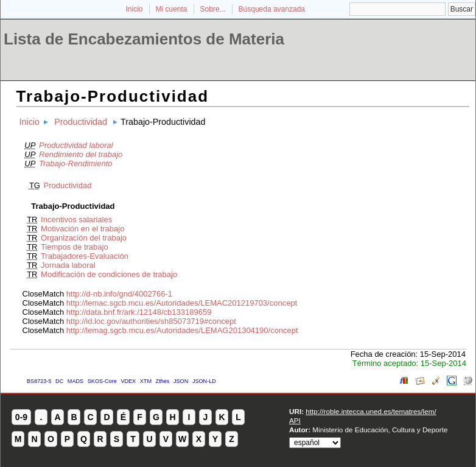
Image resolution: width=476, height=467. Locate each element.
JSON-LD (204, 381)
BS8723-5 (39, 381)
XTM (146, 381)
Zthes (163, 381)
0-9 (21, 417)
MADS (75, 381)
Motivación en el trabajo (82, 229)
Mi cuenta (172, 9)
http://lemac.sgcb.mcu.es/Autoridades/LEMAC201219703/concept (182, 303)
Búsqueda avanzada (272, 9)
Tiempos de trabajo (75, 247)
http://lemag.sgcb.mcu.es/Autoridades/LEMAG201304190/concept (182, 330)
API (295, 420)
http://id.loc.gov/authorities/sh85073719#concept (151, 321)
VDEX (128, 381)
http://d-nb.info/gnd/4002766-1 (119, 294)
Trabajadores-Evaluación (85, 256)
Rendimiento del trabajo (81, 154)
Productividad (81, 122)
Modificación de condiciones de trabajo (109, 274)
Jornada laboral (68, 265)
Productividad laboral (76, 145)
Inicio (134, 9)
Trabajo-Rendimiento (75, 163)
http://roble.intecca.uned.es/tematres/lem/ (371, 411)
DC (59, 381)
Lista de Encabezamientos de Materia (144, 39)
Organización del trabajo (84, 238)
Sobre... (213, 9)
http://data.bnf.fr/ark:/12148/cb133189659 (139, 312)
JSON (181, 381)
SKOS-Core (102, 381)
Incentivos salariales (76, 219)
